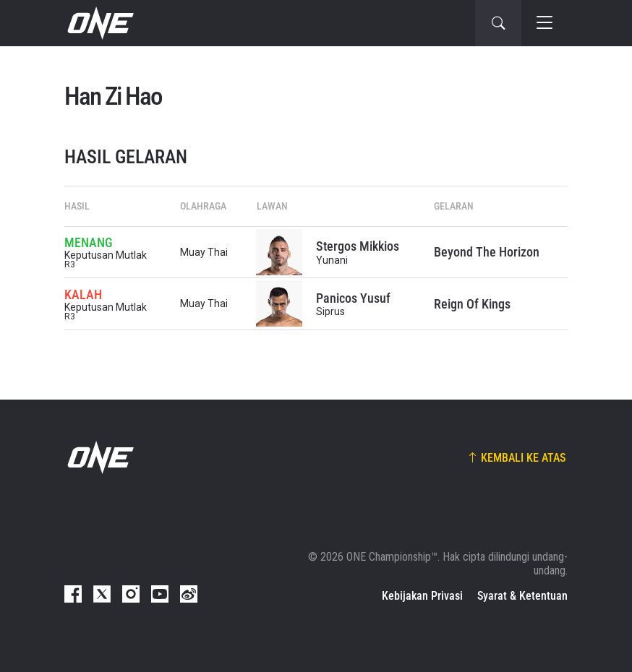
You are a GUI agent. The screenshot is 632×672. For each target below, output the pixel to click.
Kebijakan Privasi (422, 596)
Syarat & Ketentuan (522, 596)
